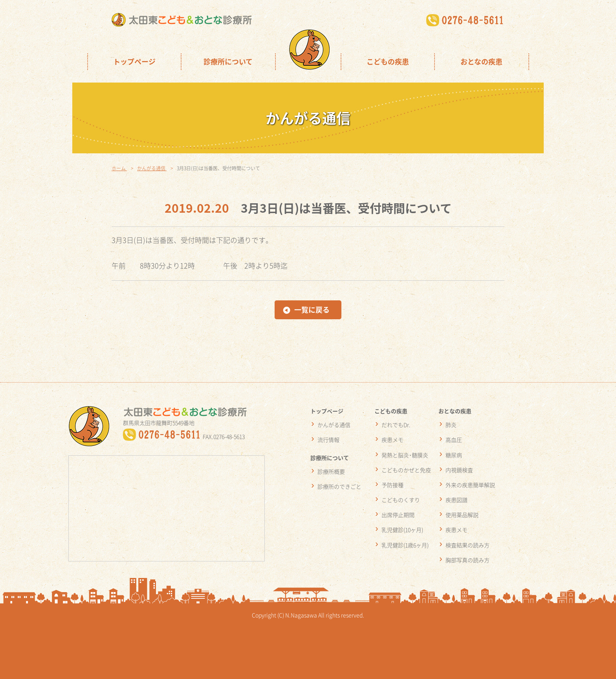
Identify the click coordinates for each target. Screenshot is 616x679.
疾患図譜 (456, 500)
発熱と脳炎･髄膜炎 (405, 455)
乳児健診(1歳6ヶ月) (405, 545)
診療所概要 (331, 471)
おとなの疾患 (481, 62)
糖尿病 (454, 455)
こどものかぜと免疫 (406, 470)
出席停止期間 (398, 515)
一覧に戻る (312, 310)
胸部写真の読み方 (467, 560)
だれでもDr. (396, 425)
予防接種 (392, 485)
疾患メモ (392, 440)
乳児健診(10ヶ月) (402, 530)
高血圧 (454, 440)
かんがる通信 (334, 425)
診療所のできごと (339, 486)
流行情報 (328, 440)
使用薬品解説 (462, 515)
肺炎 (451, 425)
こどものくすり (401, 500)
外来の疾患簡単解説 (470, 485)
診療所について (228, 62)
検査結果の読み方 (467, 545)
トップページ (134, 62)
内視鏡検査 (459, 470)
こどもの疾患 (388, 62)
